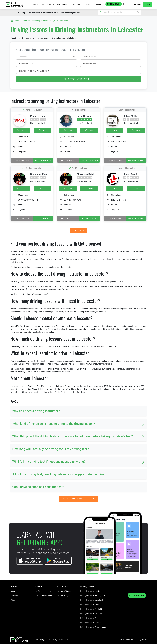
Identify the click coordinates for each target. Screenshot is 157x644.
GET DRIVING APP (114, 4)
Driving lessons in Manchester (92, 600)
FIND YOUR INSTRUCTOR (79, 79)
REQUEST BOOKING (43, 160)
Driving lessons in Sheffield (91, 609)
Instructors (76, 4)
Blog (43, 4)
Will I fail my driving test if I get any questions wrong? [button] (49, 462)
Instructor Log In (64, 596)
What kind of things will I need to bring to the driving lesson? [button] (54, 424)
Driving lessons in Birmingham (92, 596)
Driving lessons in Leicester (91, 614)
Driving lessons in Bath (89, 618)
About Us (14, 591)
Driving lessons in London (91, 591)
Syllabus (51, 4)
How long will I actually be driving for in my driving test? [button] (50, 449)
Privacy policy (141, 640)
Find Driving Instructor (43, 591)
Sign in (147, 4)
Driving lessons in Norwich (91, 623)
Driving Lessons (88, 586)
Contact (99, 4)
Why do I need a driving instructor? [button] (36, 411)
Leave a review (22, 160)
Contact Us (15, 596)
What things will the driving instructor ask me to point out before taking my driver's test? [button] (73, 436)
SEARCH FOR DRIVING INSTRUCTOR (78, 499)
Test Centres (62, 4)
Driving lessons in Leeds (90, 605)
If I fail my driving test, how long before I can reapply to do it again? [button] (58, 474)
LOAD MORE (78, 231)
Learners (38, 586)
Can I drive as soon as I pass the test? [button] (38, 487)
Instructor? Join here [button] (133, 4)
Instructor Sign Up (64, 591)
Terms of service (126, 640)
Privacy (13, 600)
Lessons (88, 4)
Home (36, 4)
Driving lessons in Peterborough (93, 627)
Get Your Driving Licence (43, 596)
